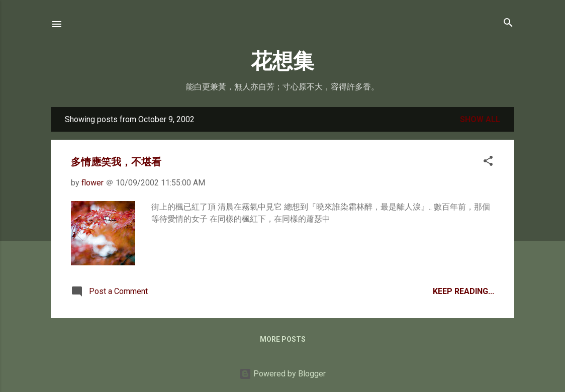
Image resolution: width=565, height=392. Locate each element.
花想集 (282, 61)
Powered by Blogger (282, 374)
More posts (283, 339)
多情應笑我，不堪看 (116, 162)
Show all (480, 119)
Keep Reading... (463, 291)
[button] (488, 162)
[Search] (508, 23)
